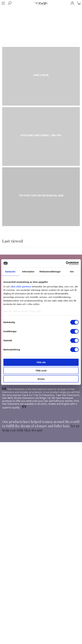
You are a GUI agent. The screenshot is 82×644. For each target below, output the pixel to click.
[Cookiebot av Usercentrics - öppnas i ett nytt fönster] (66, 263)
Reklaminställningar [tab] (50, 271)
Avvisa (41, 379)
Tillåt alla (41, 362)
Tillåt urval (41, 371)
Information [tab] (28, 271)
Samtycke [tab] (10, 271)
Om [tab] (72, 271)
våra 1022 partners (21, 287)
